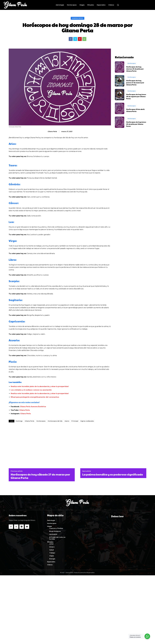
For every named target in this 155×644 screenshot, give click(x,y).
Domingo (19, 421)
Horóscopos (77, 18)
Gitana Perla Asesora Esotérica (33, 407)
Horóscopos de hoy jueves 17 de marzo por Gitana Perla (135, 83)
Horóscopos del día (55, 421)
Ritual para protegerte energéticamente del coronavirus (35, 397)
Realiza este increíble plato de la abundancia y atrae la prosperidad (40, 386)
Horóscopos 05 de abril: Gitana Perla (135, 110)
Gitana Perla (52, 132)
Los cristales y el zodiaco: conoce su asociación (31, 390)
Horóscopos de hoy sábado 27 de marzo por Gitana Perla (40, 476)
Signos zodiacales (87, 421)
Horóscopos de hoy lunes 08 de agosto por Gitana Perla (136, 96)
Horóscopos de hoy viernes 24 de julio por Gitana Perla (135, 69)
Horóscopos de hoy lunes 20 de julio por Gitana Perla (136, 124)
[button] (118, 5)
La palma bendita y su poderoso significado (113, 474)
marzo (67, 421)
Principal (75, 421)
